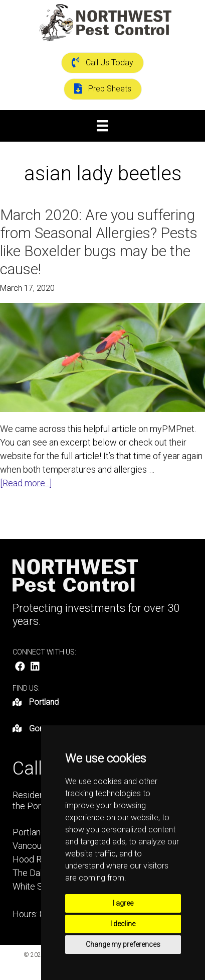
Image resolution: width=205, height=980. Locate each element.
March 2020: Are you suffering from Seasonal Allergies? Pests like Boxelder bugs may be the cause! (99, 242)
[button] (20, 667)
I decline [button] (123, 924)
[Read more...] (26, 483)
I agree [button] (123, 903)
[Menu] (102, 126)
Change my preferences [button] (123, 944)
